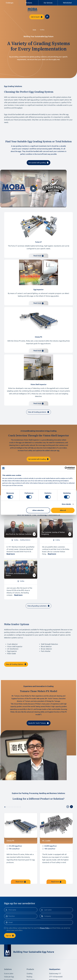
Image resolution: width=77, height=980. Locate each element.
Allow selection (38, 510)
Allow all (63, 510)
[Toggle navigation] (71, 10)
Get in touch (59, 10)
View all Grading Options (15, 667)
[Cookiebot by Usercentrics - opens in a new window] (66, 468)
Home (34, 24)
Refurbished (67, 3)
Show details (66, 504)
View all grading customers (37, 600)
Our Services (48, 3)
